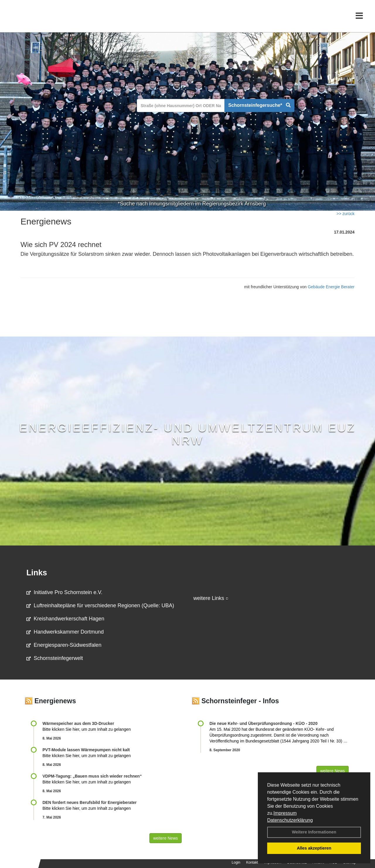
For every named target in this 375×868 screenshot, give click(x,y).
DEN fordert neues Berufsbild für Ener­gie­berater (90, 802)
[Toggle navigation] (359, 17)
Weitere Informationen (314, 832)
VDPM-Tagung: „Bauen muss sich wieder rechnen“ (92, 776)
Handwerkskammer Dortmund (65, 632)
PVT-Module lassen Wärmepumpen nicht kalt (86, 750)
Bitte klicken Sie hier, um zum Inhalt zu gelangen (87, 729)
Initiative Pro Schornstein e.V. (64, 592)
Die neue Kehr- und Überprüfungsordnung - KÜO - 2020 (264, 723)
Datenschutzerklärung (290, 820)
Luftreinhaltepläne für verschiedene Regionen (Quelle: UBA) (100, 605)
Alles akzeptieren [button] (314, 848)
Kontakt (252, 862)
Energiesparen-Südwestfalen (64, 645)
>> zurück (346, 214)
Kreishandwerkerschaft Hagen (65, 619)
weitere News (166, 838)
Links (37, 573)
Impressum (285, 813)
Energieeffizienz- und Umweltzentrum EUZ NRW (188, 434)
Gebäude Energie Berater (331, 287)
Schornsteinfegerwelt (55, 658)
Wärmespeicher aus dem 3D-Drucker (78, 723)
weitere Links (211, 598)
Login (236, 862)
